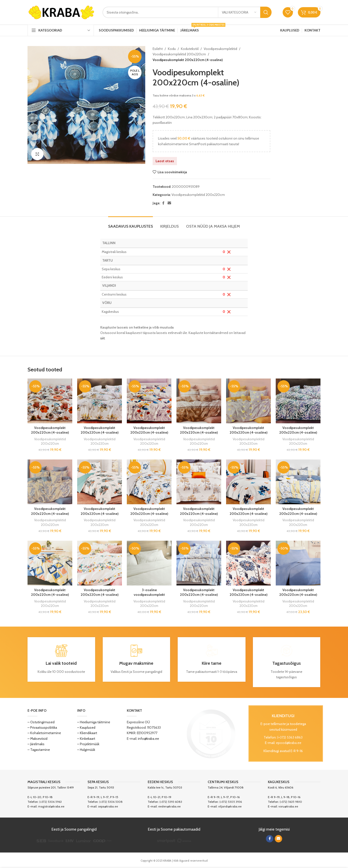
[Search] (187, 12)
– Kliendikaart (87, 733)
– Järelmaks (36, 744)
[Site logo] (61, 12)
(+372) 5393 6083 (171, 802)
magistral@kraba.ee (51, 806)
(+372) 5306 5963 (51, 802)
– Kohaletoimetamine (44, 733)
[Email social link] (169, 203)
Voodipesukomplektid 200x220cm (179, 54)
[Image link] (211, 733)
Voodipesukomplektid (220, 49)
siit (102, 338)
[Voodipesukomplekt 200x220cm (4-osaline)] (50, 401)
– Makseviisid (37, 739)
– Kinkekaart (86, 739)
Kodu (172, 49)
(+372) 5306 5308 (111, 802)
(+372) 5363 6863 (290, 737)
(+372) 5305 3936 (231, 802)
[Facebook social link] (163, 203)
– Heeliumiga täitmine (94, 722)
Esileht (158, 49)
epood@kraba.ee (289, 743)
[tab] (130, 224)
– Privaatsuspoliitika (42, 727)
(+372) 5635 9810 (291, 802)
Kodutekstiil (190, 49)
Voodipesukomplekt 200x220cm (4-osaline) (50, 430)
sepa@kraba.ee (108, 806)
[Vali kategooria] (239, 12)
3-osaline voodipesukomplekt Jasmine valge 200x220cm (149, 597)
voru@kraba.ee (288, 806)
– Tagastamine (39, 750)
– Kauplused (86, 727)
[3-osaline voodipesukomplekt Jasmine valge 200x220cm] (149, 563)
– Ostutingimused (41, 722)
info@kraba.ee (148, 739)
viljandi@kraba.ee (230, 806)
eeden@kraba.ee (169, 806)
